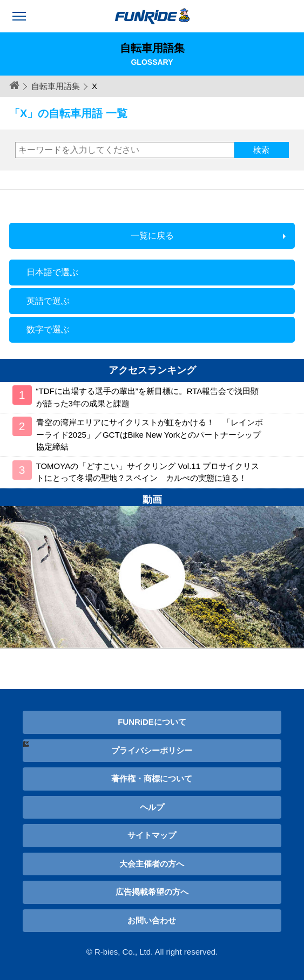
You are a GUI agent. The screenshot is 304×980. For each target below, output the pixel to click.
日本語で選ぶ (52, 272)
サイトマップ (152, 835)
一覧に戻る (152, 236)
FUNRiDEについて (152, 722)
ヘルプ (152, 807)
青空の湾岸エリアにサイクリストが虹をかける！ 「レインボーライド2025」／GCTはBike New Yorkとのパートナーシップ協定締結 (150, 434)
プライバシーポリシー (152, 750)
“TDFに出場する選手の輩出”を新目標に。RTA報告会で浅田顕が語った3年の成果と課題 (148, 397)
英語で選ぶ (48, 301)
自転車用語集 (56, 86)
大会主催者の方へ (152, 864)
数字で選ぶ (48, 329)
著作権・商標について (152, 778)
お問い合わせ (152, 920)
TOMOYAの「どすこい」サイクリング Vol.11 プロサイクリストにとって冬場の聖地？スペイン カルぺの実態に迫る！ (148, 472)
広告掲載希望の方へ (152, 892)
